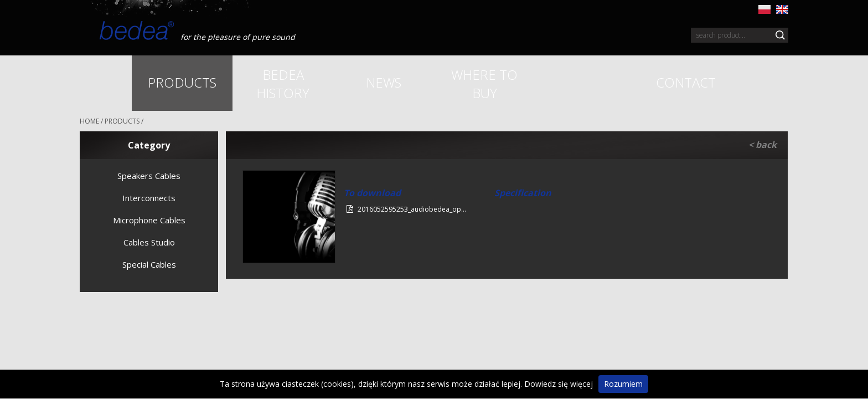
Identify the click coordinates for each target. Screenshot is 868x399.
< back (763, 145)
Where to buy (484, 84)
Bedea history (283, 84)
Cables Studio (149, 242)
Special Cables (149, 264)
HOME (89, 121)
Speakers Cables (149, 176)
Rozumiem (623, 384)
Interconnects (149, 198)
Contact (686, 82)
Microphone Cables (149, 220)
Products (182, 82)
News (384, 82)
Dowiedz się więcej (559, 384)
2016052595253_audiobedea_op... (406, 209)
